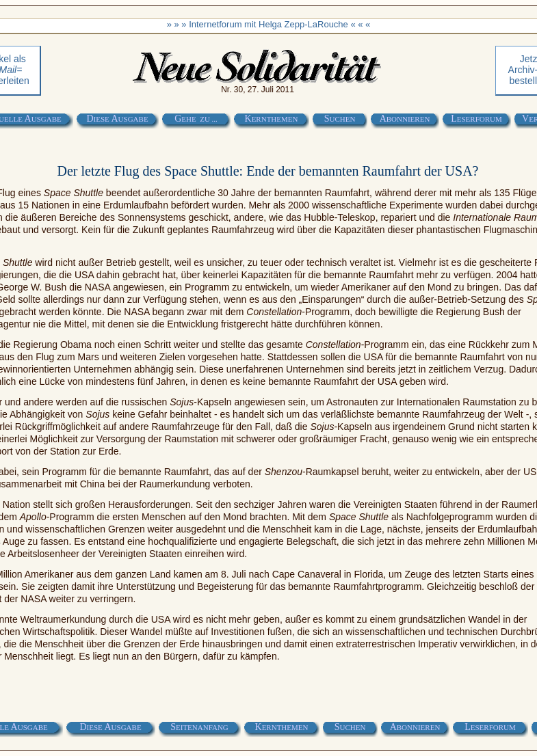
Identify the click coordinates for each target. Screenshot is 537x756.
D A (117, 119)
